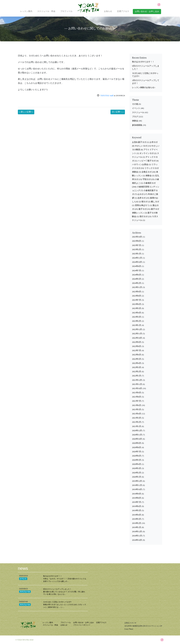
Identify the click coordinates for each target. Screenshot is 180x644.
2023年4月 (137, 313)
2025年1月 (137, 254)
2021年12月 (137, 380)
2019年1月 (137, 527)
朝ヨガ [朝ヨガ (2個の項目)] (146, 202)
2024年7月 (137, 271)
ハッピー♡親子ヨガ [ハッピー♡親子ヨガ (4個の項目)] (148, 161)
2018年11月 (137, 536)
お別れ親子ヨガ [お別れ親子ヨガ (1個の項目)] (141, 142)
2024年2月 (137, 283)
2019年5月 (137, 510)
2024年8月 (137, 266)
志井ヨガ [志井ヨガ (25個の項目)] (143, 198)
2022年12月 (137, 329)
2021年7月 (137, 401)
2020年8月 (137, 447)
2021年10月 (137, 388)
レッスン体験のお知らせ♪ (144, 88)
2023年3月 (137, 317)
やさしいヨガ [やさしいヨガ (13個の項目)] (143, 146)
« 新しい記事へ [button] (26, 112)
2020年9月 (137, 443)
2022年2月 (137, 372)
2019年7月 (137, 502)
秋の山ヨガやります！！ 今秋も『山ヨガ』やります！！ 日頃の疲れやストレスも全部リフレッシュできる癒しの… (65, 579)
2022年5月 (137, 359)
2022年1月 (137, 376)
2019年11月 (137, 485)
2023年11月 (137, 287)
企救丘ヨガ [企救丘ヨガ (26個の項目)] (148, 172)
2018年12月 (137, 532)
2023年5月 (137, 308)
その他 (135, 104)
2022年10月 (137, 338)
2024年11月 (137, 258)
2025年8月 (137, 241)
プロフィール (66, 11)
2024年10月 (137, 262)
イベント (136, 108)
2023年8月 (137, 296)
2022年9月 (137, 342)
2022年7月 (137, 350)
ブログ (135, 117)
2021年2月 (137, 422)
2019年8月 (137, 498)
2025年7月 (137, 245)
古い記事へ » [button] (118, 112)
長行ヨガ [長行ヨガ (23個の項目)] (145, 217)
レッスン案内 (26, 11)
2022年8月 (137, 346)
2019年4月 (137, 515)
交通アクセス (123, 11)
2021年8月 (137, 397)
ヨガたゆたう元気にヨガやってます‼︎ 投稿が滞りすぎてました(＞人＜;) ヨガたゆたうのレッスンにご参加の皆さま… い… (65, 605)
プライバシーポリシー (82, 625)
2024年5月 (137, 279)
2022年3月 (137, 367)
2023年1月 (137, 325)
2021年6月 (137, 405)
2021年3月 (137, 418)
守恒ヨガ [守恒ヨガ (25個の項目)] (149, 179)
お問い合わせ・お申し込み (83, 622)
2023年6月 (137, 304)
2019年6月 (137, 506)
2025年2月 (137, 250)
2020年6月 (137, 456)
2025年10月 (137, 237)
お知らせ (108, 11)
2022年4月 (137, 363)
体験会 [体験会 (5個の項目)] (150, 176)
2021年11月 (137, 384)
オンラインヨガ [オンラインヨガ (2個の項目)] (148, 153)
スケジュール (138, 112)
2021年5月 (137, 410)
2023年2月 (137, 321)
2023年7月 (137, 300)
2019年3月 (137, 519)
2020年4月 (137, 464)
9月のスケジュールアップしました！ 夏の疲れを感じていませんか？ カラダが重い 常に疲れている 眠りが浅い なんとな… (64, 592)
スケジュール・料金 (46, 11)
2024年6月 (137, 275)
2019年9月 (137, 494)
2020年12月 (137, 431)
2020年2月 (137, 473)
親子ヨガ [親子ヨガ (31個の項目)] (145, 209)
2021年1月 (137, 426)
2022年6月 (137, 355)
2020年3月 (137, 468)
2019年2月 (137, 523)
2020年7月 (137, 452)
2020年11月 (137, 435)
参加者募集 (137, 125)
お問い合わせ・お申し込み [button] (147, 11)
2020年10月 (137, 439)
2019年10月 (137, 489)
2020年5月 (137, 460)
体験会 (135, 121)
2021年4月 (137, 414)
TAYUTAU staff (107, 96)
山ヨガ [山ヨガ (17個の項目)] (142, 194)
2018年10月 (137, 540)
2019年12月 (137, 481)
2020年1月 (137, 477)
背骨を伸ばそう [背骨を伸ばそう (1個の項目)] (143, 205)
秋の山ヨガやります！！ (143, 62)
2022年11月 (137, 334)
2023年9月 (137, 292)
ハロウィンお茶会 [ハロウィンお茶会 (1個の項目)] (142, 164)
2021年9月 (137, 393)
